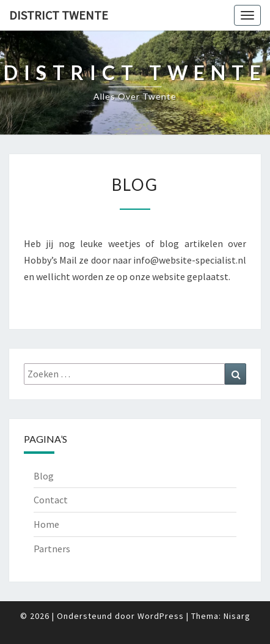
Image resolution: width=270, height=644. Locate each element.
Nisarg (237, 616)
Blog (44, 476)
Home (46, 524)
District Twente (59, 15)
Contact (51, 500)
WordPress (161, 616)
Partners (52, 549)
